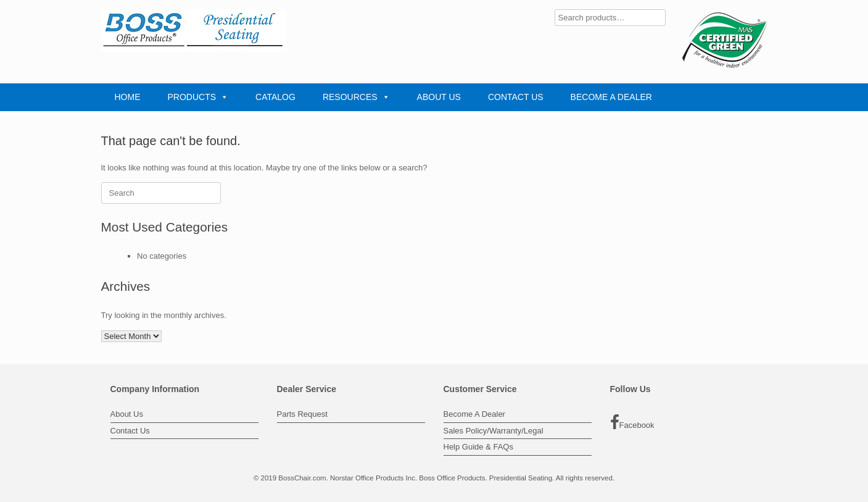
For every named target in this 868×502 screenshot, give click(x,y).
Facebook (632, 422)
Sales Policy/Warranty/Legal (494, 431)
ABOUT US (439, 97)
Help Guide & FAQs (478, 447)
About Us (127, 414)
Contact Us (130, 431)
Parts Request (302, 414)
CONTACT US (516, 97)
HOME (128, 97)
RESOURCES (356, 97)
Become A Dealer (474, 414)
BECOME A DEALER (611, 97)
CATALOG (275, 97)
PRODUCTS (198, 97)
